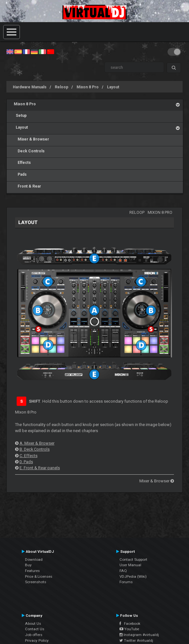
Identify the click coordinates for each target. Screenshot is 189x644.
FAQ (123, 571)
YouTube (129, 629)
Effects (22, 163)
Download (34, 559)
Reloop (62, 87)
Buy (28, 565)
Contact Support (133, 559)
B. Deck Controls (35, 449)
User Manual (130, 565)
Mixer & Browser (31, 139)
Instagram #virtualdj (139, 635)
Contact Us (35, 629)
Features (32, 571)
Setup (20, 116)
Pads (20, 174)
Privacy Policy (37, 640)
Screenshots (36, 582)
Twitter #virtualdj (136, 640)
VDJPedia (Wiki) (133, 576)
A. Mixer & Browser (37, 443)
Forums (126, 582)
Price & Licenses (39, 576)
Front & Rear (27, 186)
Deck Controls (29, 151)
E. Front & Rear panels (40, 468)
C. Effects (29, 456)
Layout (113, 87)
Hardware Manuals (30, 87)
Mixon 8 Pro (88, 87)
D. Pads (26, 462)
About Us (33, 624)
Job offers (34, 635)
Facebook (130, 624)
